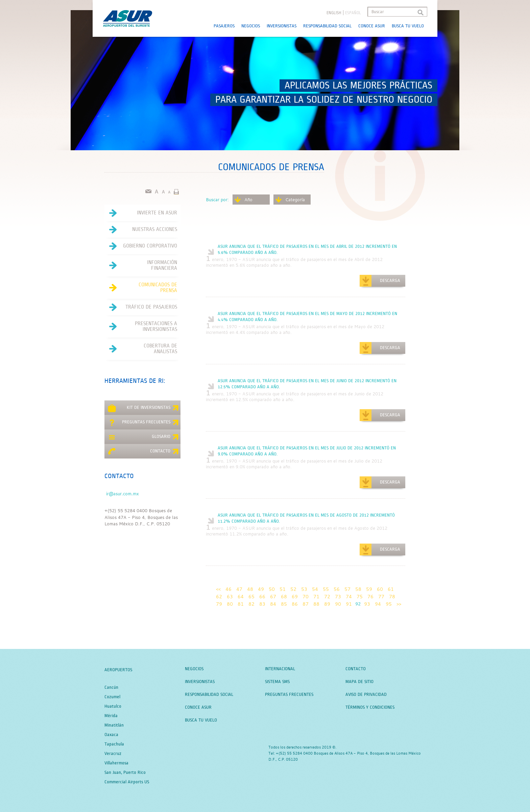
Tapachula (114, 744)
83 (262, 604)
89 (327, 604)
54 (315, 589)
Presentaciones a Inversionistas (141, 326)
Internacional (280, 669)
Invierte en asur (141, 213)
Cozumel (112, 697)
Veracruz (113, 754)
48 (250, 589)
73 (338, 596)
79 (219, 604)
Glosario (143, 438)
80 (230, 604)
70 (306, 596)
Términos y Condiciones (370, 707)
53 (304, 589)
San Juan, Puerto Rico (125, 772)
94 (378, 604)
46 (228, 589)
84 (273, 604)
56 (337, 589)
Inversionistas (282, 26)
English (334, 13)
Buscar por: (217, 200)
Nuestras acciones (141, 230)
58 (358, 589)
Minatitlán (114, 725)
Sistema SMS (277, 682)
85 (284, 604)
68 (284, 596)
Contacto (143, 452)
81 (241, 604)
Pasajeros (224, 26)
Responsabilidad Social (327, 26)
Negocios (251, 26)
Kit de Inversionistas (143, 409)
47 (239, 589)
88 (316, 604)
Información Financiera (141, 265)
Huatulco (113, 706)
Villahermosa (116, 763)
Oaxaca (111, 735)
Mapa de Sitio (359, 682)
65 (251, 596)
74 (349, 596)
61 (391, 589)
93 (367, 604)
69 (295, 596)
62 (219, 596)
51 (283, 589)
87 (306, 604)
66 (262, 596)
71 (316, 596)
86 (295, 604)
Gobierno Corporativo (141, 246)
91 (349, 604)
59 (369, 589)
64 (241, 596)
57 (347, 589)
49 (261, 589)
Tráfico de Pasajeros (141, 307)
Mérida (111, 716)
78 (392, 596)
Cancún (111, 687)
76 (370, 596)
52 (293, 589)
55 (326, 589)
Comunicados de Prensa (141, 288)
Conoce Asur (372, 26)
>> (399, 604)
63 (230, 596)
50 (272, 589)
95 (389, 604)
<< (218, 589)
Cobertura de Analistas (141, 349)
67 (273, 596)
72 (327, 596)
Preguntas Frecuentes (143, 423)
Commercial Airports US (127, 782)
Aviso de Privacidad (366, 695)
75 (360, 596)
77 (381, 596)
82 (251, 604)
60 (380, 589)
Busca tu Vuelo (408, 26)
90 (338, 604)
